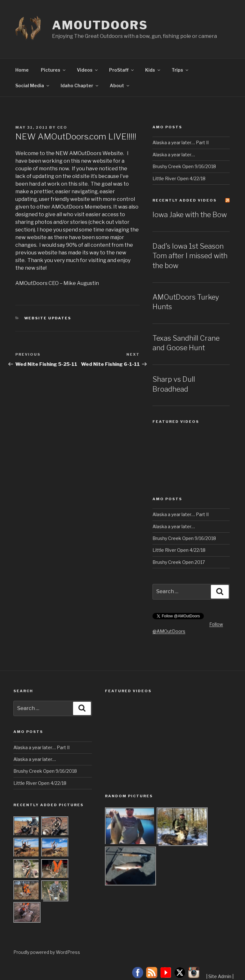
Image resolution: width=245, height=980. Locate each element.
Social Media (33, 85)
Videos (88, 70)
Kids (153, 70)
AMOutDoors (100, 25)
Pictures (54, 70)
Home (22, 70)
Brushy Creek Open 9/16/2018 (184, 166)
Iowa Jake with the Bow (190, 215)
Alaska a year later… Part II (181, 142)
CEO (62, 127)
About (120, 85)
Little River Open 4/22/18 (179, 178)
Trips (180, 70)
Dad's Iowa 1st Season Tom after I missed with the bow (190, 256)
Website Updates (48, 318)
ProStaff (122, 70)
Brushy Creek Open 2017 (179, 562)
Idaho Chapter (80, 85)
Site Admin (220, 976)
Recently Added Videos (185, 200)
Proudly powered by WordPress (47, 952)
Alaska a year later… (174, 155)
